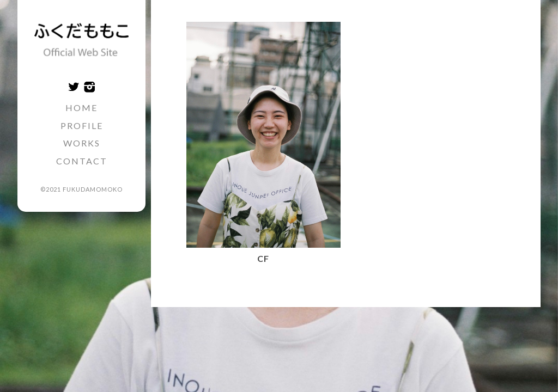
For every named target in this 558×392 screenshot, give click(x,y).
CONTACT (82, 161)
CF (263, 258)
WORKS (82, 143)
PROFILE (82, 125)
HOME (81, 108)
